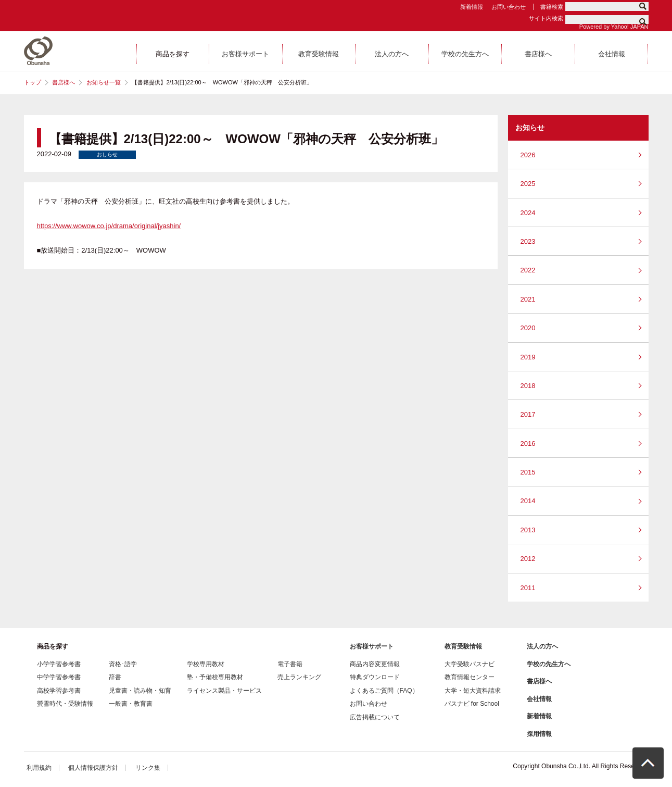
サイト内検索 (546, 18)
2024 (528, 213)
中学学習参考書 (59, 677)
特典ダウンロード (375, 677)
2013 (528, 530)
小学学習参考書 (59, 664)
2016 (528, 444)
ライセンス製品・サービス (224, 691)
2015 (528, 472)
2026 (528, 155)
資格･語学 (123, 664)
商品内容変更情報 (375, 664)
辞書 (115, 677)
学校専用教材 (206, 664)
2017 (528, 414)
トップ (33, 82)
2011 (528, 588)
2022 (528, 270)
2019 (528, 357)
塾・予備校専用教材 (215, 677)
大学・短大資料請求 (473, 691)
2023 (528, 241)
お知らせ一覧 (104, 82)
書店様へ (64, 82)
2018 (528, 386)
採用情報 (539, 734)
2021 (528, 299)
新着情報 (472, 7)
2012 (528, 559)
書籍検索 (552, 7)
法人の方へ (542, 646)
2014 (528, 501)
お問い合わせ (509, 7)
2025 (528, 184)
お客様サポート (372, 646)
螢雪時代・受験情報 (65, 704)
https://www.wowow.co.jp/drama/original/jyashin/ (109, 226)
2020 (528, 328)
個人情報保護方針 (93, 768)
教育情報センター (470, 677)
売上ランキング (299, 677)
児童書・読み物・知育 (140, 691)
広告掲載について (375, 717)
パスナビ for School (472, 704)
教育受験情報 (463, 646)
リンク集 (148, 768)
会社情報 (539, 699)
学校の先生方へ (549, 664)
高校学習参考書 (59, 691)
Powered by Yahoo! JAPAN (614, 27)
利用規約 (39, 768)
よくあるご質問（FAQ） (384, 691)
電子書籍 (290, 664)
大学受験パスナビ (470, 664)
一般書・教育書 (131, 704)
